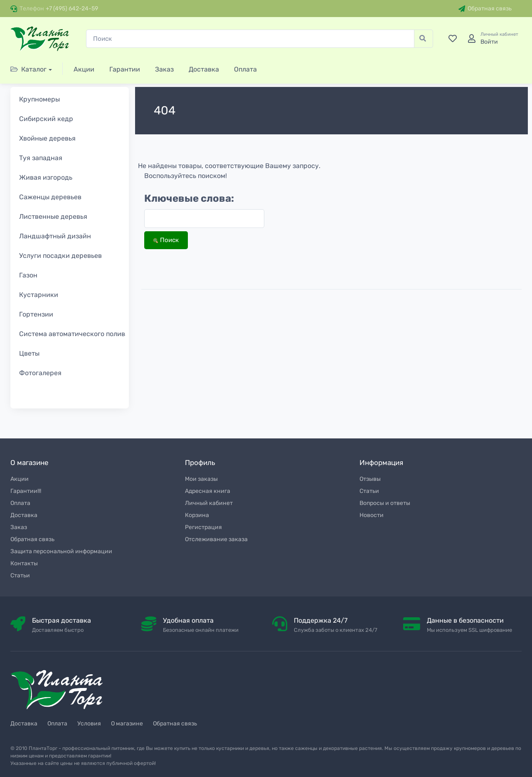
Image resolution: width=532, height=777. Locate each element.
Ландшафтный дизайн (55, 236)
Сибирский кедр (46, 119)
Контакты (24, 563)
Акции (84, 69)
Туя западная (41, 158)
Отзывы (370, 479)
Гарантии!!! (26, 491)
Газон (28, 275)
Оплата (245, 69)
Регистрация (203, 527)
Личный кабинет (209, 503)
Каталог (28, 69)
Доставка (204, 69)
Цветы (29, 353)
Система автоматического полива (74, 334)
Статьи (20, 575)
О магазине (127, 724)
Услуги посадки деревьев (60, 256)
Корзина (197, 515)
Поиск (166, 240)
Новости (372, 515)
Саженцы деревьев (50, 197)
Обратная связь (485, 9)
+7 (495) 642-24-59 (72, 9)
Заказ (164, 69)
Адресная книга (208, 491)
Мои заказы (201, 479)
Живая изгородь (46, 177)
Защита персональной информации (61, 551)
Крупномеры (39, 99)
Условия (89, 724)
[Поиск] (250, 39)
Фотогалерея (40, 373)
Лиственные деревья (53, 217)
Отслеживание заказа (216, 539)
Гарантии (125, 69)
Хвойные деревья (47, 138)
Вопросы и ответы (385, 503)
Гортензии (36, 314)
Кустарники (39, 295)
